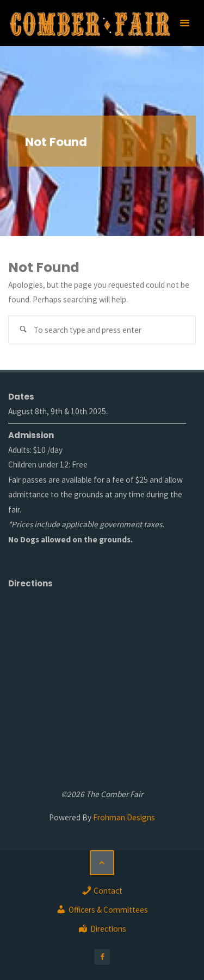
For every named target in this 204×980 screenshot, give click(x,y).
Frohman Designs (124, 817)
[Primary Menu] (184, 23)
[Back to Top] (102, 863)
